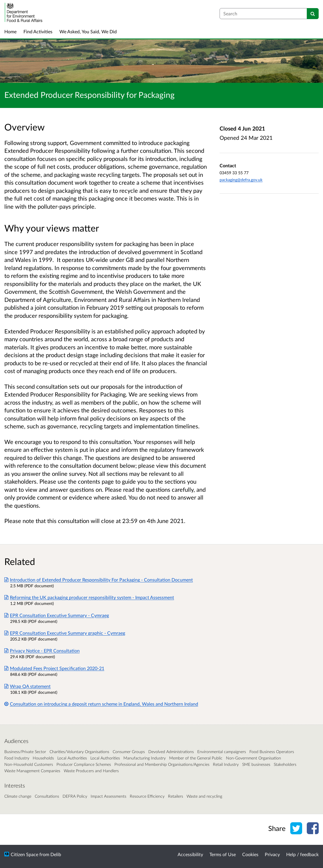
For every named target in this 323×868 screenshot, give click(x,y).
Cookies (250, 854)
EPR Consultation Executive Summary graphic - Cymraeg (65, 633)
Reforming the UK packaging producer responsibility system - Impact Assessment (89, 597)
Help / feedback (302, 854)
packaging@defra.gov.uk (241, 180)
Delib (56, 854)
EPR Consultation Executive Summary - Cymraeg (57, 615)
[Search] (313, 14)
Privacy (272, 854)
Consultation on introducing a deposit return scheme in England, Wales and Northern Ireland (101, 704)
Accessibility (190, 854)
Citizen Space (24, 854)
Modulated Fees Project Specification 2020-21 (54, 668)
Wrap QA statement (28, 686)
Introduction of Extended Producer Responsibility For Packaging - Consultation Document (99, 580)
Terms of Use (223, 854)
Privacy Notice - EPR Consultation (42, 650)
